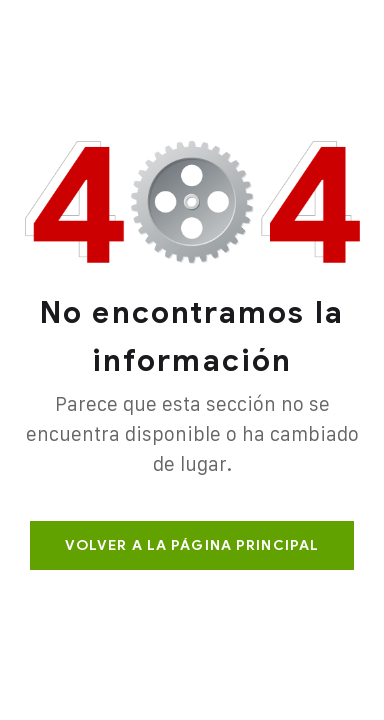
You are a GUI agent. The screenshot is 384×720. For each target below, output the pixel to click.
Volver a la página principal (192, 545)
